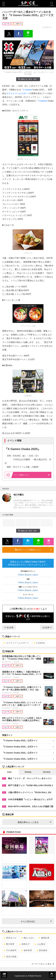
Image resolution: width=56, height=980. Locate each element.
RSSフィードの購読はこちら (33, 550)
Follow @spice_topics (28, 575)
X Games (27, 90)
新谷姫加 (42, 950)
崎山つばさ (28, 938)
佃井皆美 (27, 950)
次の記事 (47, 627)
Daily (9, 772)
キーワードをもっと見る (43, 964)
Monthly (47, 772)
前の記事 (9, 627)
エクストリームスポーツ (18, 93)
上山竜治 (40, 944)
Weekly (28, 772)
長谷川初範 (10, 957)
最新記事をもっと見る (35, 822)
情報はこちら (32, 475)
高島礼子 (24, 944)
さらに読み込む (36, 921)
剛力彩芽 (9, 944)
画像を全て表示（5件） (28, 79)
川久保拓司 (10, 950)
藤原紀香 (44, 938)
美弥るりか (10, 938)
